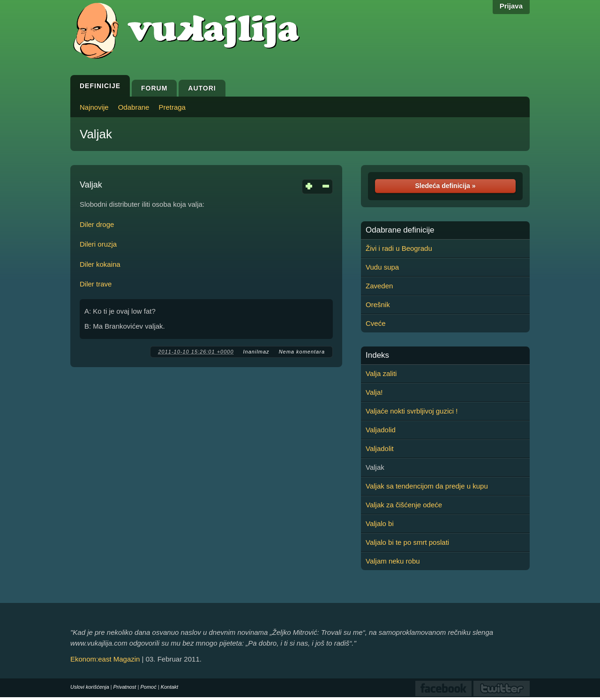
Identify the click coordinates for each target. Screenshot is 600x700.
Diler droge (97, 224)
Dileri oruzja (98, 244)
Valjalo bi (380, 523)
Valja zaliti (381, 373)
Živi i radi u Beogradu (399, 248)
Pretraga (172, 107)
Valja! (374, 392)
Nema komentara (302, 352)
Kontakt (169, 687)
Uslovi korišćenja (90, 687)
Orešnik (378, 305)
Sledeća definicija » (445, 186)
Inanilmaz (256, 352)
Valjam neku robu (393, 561)
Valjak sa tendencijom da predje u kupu (427, 486)
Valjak (96, 134)
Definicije (100, 86)
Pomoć (148, 687)
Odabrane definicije (400, 230)
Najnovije (94, 107)
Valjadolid (381, 430)
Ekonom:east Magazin (105, 659)
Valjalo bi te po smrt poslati (407, 542)
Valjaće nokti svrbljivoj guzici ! (412, 411)
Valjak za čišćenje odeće (404, 505)
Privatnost (125, 687)
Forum (154, 88)
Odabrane (134, 107)
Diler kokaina (100, 264)
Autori (202, 88)
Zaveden (379, 286)
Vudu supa (382, 267)
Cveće (376, 323)
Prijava (511, 6)
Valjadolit (380, 448)
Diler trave (96, 284)
